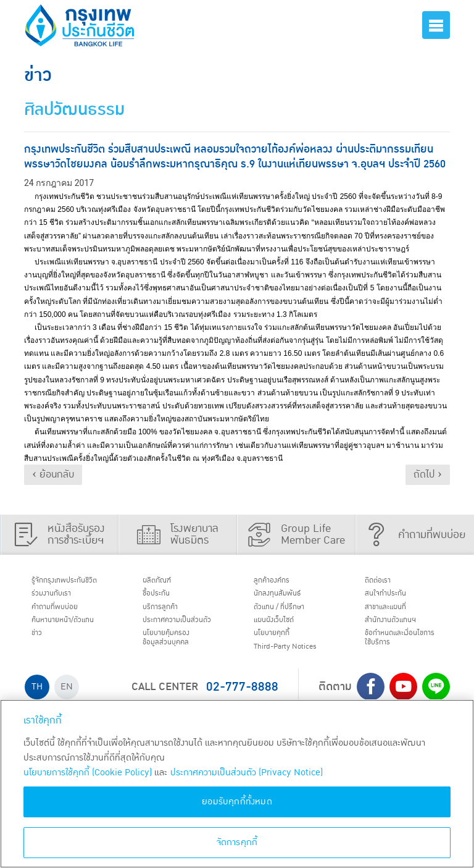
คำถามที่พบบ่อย (64, 613)
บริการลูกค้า (168, 613)
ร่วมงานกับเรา (59, 597)
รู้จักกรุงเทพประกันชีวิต (75, 582)
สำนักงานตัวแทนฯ (401, 630)
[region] (237, 784)
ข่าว (41, 645)
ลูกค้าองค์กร (279, 582)
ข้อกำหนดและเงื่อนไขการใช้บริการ (403, 651)
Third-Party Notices (298, 661)
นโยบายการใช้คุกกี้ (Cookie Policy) (88, 773)
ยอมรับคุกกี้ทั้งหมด (237, 802)
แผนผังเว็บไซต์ (282, 630)
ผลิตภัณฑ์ (164, 582)
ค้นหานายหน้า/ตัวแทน (75, 630)
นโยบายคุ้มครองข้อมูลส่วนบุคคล (175, 663)
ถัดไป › (428, 474)
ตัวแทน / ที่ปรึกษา (289, 613)
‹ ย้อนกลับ (53, 474)
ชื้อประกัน (162, 597)
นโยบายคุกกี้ (279, 645)
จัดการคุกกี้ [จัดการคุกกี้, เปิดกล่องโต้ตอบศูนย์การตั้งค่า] (237, 842)
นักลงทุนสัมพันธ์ (286, 597)
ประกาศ (174, 635)
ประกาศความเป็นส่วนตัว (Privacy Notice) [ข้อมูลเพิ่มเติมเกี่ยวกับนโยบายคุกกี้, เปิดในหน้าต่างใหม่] (247, 773)
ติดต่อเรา (384, 582)
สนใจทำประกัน (394, 597)
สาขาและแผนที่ (394, 613)
